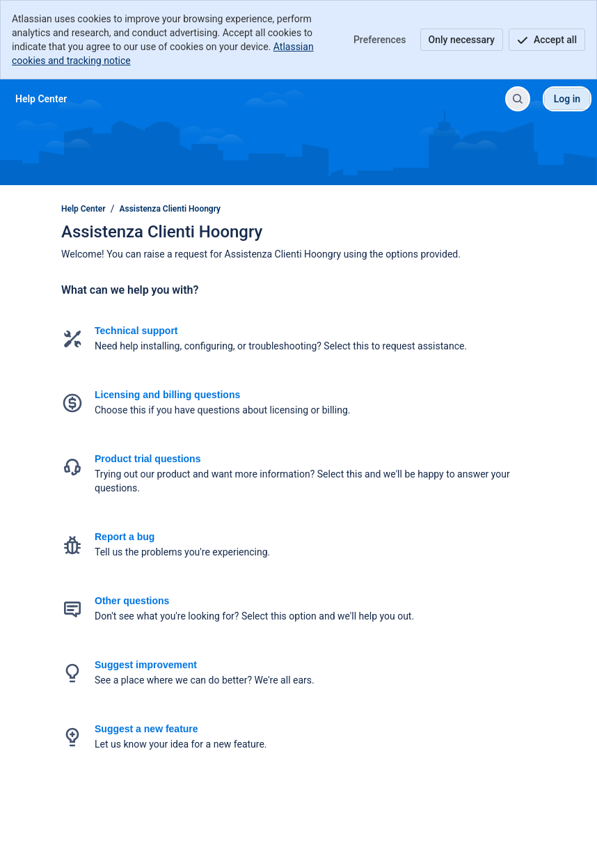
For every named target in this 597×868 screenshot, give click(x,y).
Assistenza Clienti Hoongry (170, 209)
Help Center (83, 209)
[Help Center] (41, 99)
